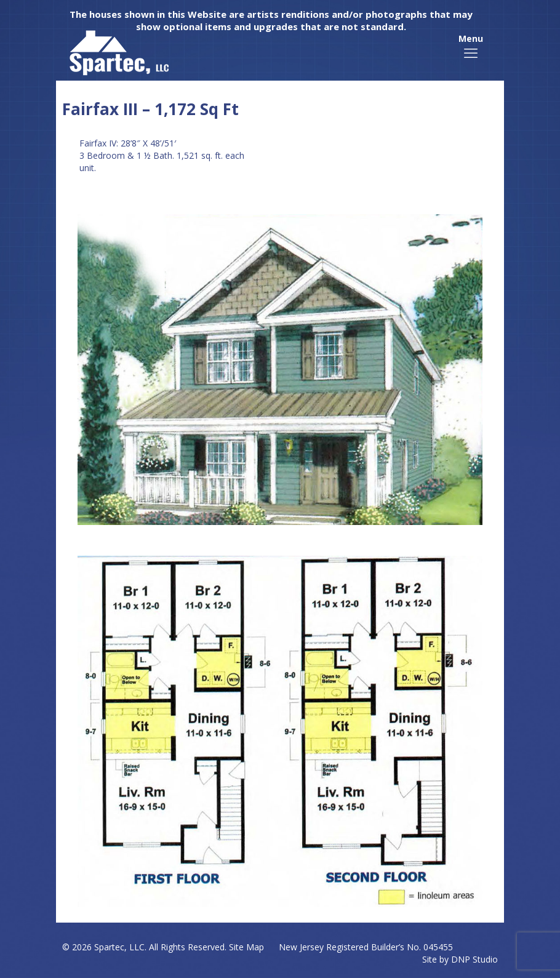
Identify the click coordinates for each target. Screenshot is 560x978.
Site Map (246, 947)
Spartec (109, 947)
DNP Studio (474, 959)
